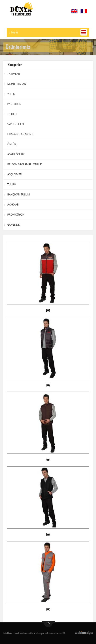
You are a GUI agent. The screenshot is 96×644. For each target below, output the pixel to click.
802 (48, 385)
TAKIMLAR (14, 74)
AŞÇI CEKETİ (15, 174)
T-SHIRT (12, 114)
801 (48, 310)
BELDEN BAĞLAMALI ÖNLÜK (25, 164)
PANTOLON (14, 104)
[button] (75, 11)
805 (48, 609)
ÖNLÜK (12, 144)
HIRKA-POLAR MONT (20, 134)
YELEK (11, 94)
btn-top (48, 624)
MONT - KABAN (17, 84)
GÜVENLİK (14, 225)
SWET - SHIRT (16, 124)
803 (48, 460)
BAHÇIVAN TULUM (19, 194)
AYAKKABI (13, 205)
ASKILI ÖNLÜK (16, 154)
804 (48, 535)
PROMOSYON (16, 215)
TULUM (12, 184)
